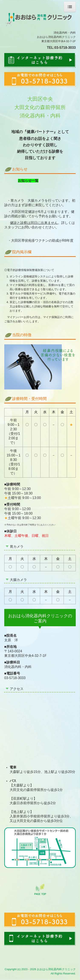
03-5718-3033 (65, 48)
